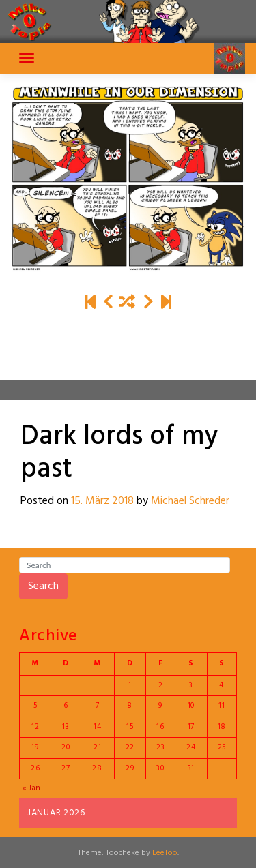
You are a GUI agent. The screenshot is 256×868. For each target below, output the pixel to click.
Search (43, 586)
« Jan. (33, 788)
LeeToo (165, 853)
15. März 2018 (102, 501)
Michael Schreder (190, 501)
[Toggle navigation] (27, 58)
